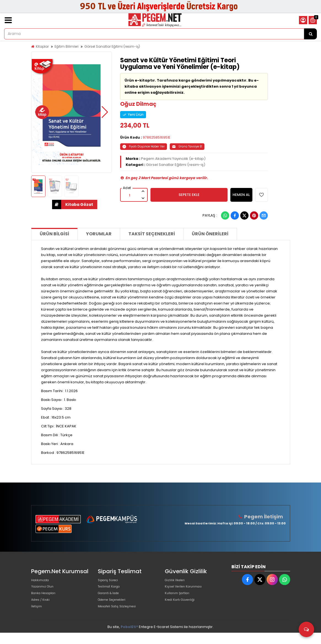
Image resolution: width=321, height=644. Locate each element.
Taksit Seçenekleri (152, 234)
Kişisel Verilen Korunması (187, 590)
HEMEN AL (241, 195)
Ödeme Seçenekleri (116, 608)
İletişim (37, 617)
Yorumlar (99, 234)
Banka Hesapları (46, 599)
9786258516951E (157, 137)
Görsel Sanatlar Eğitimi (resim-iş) (112, 46)
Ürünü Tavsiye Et (187, 146)
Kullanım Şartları (179, 599)
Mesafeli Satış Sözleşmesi (121, 617)
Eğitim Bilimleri (67, 46)
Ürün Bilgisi (54, 234)
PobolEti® (129, 638)
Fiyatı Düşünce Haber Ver (144, 146)
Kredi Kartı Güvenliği (183, 608)
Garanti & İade (111, 599)
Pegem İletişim (266, 517)
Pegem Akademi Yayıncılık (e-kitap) (173, 159)
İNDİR (57, 204)
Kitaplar (42, 46)
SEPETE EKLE (189, 195)
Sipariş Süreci (110, 581)
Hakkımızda (42, 581)
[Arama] (311, 34)
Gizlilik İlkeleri (176, 581)
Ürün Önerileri (210, 234)
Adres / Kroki (43, 608)
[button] (38, 112)
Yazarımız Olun (44, 590)
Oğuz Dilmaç (138, 104)
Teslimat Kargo (111, 590)
